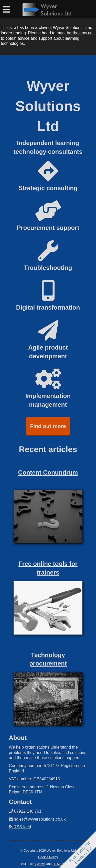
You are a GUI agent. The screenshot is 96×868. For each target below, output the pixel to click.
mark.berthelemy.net (75, 33)
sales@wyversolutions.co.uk (40, 819)
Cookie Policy (48, 857)
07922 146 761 (28, 811)
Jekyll (41, 864)
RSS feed (22, 827)
